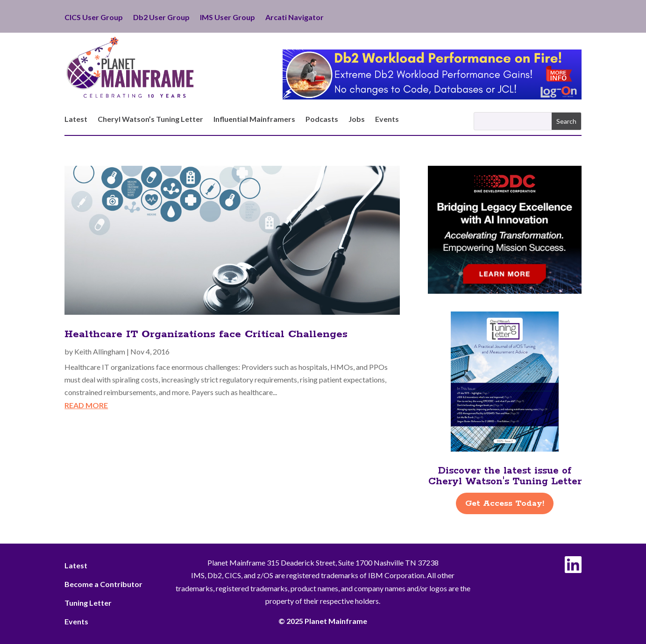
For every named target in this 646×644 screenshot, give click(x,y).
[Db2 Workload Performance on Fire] (432, 96)
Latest (76, 120)
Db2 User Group (161, 18)
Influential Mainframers (254, 120)
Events (387, 120)
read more (86, 405)
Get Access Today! (505, 503)
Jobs (357, 120)
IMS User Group (227, 18)
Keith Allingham (100, 351)
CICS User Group (94, 18)
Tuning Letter (88, 603)
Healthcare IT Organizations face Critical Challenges (206, 334)
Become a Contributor (103, 584)
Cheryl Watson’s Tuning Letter (150, 120)
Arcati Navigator (295, 18)
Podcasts (322, 120)
